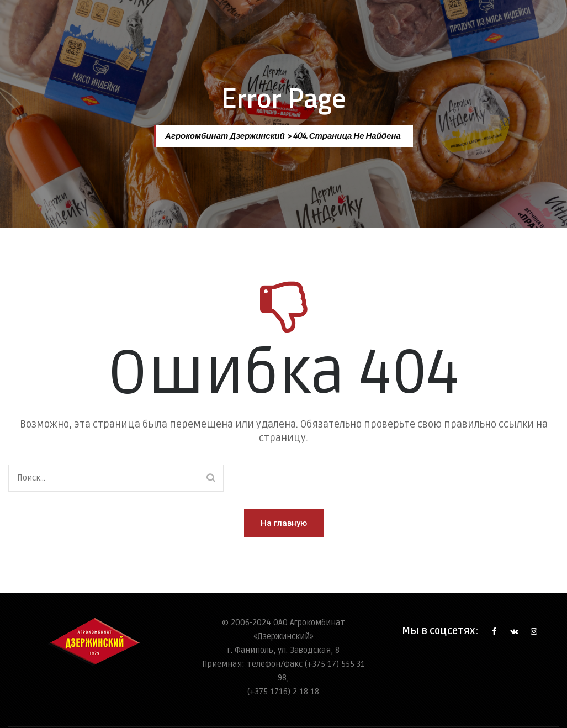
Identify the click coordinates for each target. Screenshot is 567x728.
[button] (284, 523)
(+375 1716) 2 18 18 (283, 692)
